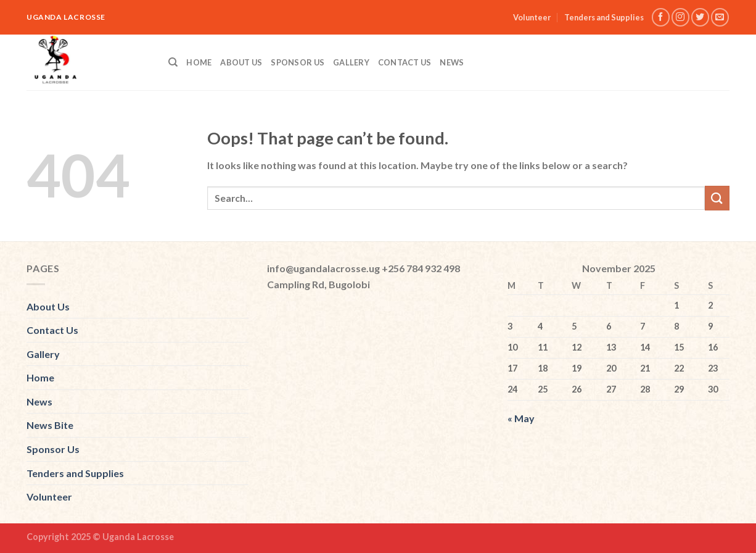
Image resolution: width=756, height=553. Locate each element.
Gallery (351, 62)
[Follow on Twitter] (700, 17)
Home (199, 62)
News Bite (50, 425)
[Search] (173, 62)
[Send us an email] (720, 17)
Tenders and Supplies (604, 17)
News (452, 62)
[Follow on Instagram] (680, 17)
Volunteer (532, 17)
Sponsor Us (298, 62)
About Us (241, 62)
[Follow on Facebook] (661, 17)
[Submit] (717, 198)
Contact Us (405, 62)
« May (521, 418)
